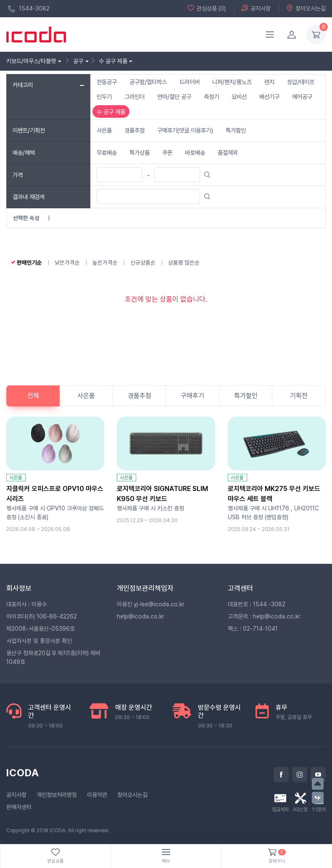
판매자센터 (19, 807)
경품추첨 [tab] (140, 396)
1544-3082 (29, 9)
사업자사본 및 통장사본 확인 (39, 641)
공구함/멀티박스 (148, 82)
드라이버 (190, 82)
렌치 (269, 82)
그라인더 (134, 97)
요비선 (239, 97)
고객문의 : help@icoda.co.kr (264, 616)
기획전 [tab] (299, 396)
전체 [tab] (33, 396)
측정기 (211, 97)
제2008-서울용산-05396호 (41, 629)
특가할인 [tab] (246, 396)
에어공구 (302, 97)
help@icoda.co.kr (141, 616)
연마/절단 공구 (174, 97)
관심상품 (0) (207, 8)
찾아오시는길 (306, 8)
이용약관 (97, 795)
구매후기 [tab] (192, 396)
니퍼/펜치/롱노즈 (232, 82)
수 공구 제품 (111, 112)
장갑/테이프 (301, 82)
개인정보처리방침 (57, 795)
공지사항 (256, 8)
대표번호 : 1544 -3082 (257, 604)
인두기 (104, 97)
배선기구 (269, 97)
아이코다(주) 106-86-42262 (42, 616)
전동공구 (107, 82)
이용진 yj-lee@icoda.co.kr (151, 604)
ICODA (23, 773)
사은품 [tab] (86, 396)
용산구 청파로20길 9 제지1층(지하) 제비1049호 (53, 657)
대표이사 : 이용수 (26, 604)
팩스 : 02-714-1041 (253, 629)
